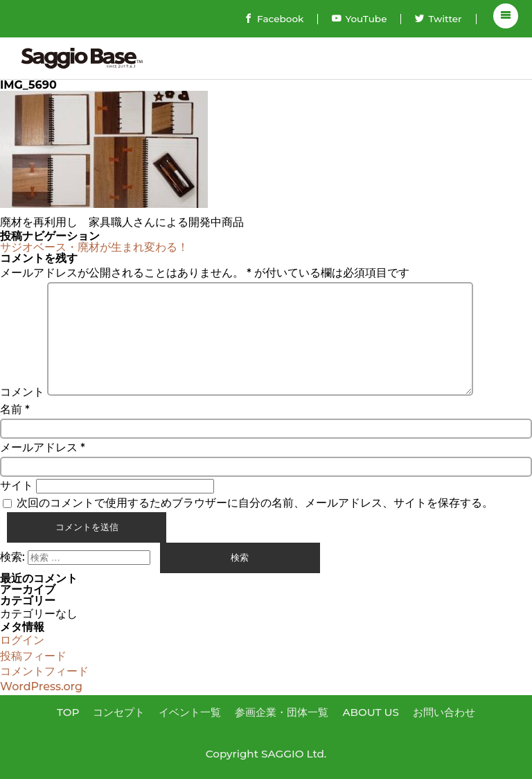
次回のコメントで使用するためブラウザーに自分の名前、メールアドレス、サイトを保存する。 (255, 503)
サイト (17, 485)
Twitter (438, 19)
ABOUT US (371, 712)
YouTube (359, 19)
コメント (22, 392)
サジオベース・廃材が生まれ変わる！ (94, 247)
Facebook (274, 19)
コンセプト (119, 712)
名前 (15, 409)
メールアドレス (43, 447)
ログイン (22, 640)
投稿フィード (33, 656)
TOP (68, 712)
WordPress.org (41, 686)
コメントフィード (44, 671)
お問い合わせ (444, 712)
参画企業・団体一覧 (282, 712)
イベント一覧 (190, 712)
